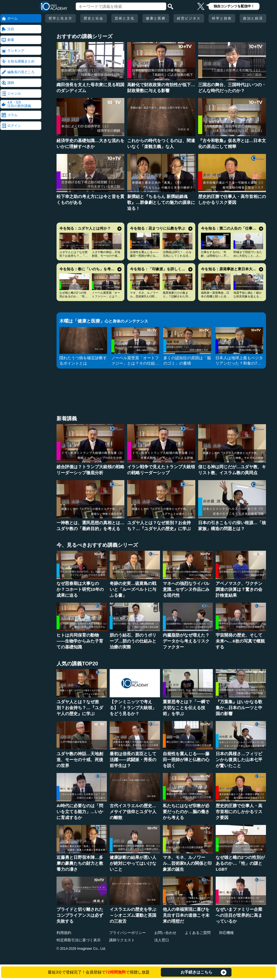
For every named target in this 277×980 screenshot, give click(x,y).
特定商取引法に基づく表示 (79, 940)
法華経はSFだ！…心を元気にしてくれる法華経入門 (177, 256)
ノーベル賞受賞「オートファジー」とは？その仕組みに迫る (106, 296)
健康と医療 (156, 18)
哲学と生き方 (60, 18)
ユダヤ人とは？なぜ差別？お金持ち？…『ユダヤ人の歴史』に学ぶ (73, 256)
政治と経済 (253, 18)
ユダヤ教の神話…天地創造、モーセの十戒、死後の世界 (106, 256)
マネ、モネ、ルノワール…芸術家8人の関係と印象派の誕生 (144, 296)
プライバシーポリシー (127, 933)
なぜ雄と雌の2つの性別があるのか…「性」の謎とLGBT (73, 296)
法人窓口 (162, 940)
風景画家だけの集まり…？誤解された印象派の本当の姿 (177, 296)
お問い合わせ (165, 933)
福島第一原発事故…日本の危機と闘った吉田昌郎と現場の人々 (215, 296)
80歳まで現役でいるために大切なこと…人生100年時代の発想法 (248, 256)
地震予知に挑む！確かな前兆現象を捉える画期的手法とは (248, 296)
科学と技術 (222, 18)
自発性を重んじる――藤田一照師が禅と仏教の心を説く (144, 256)
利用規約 (64, 933)
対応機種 (226, 933)
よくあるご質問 (198, 933)
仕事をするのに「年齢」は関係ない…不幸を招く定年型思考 (215, 256)
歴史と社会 (94, 18)
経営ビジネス (189, 18)
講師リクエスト (122, 940)
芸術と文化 (125, 18)
